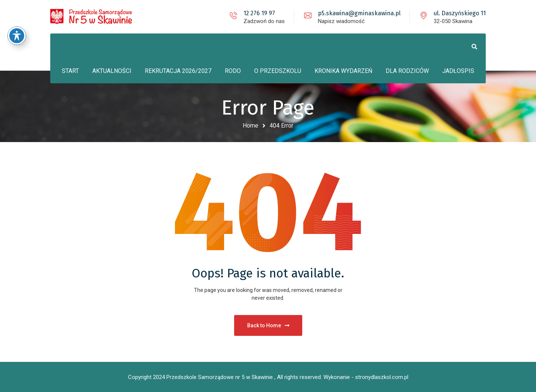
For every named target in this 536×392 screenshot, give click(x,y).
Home (251, 126)
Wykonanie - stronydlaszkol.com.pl (366, 377)
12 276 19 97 (259, 13)
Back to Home (268, 325)
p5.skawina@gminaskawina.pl (359, 13)
